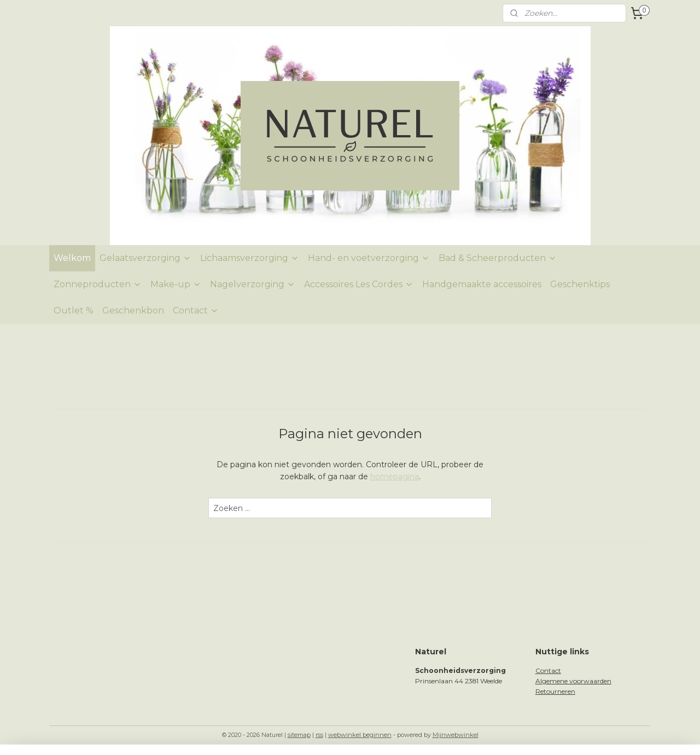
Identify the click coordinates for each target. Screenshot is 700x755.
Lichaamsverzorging (250, 258)
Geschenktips (580, 284)
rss (319, 735)
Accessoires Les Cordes (359, 284)
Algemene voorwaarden (573, 681)
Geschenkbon (133, 310)
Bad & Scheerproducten (498, 258)
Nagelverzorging (253, 284)
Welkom (72, 258)
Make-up (176, 284)
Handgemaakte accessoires (482, 284)
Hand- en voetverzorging (369, 258)
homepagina (395, 477)
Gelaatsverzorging (145, 258)
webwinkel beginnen (360, 735)
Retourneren (555, 691)
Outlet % (74, 310)
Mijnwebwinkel (456, 735)
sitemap (299, 735)
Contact (196, 310)
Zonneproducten (98, 284)
